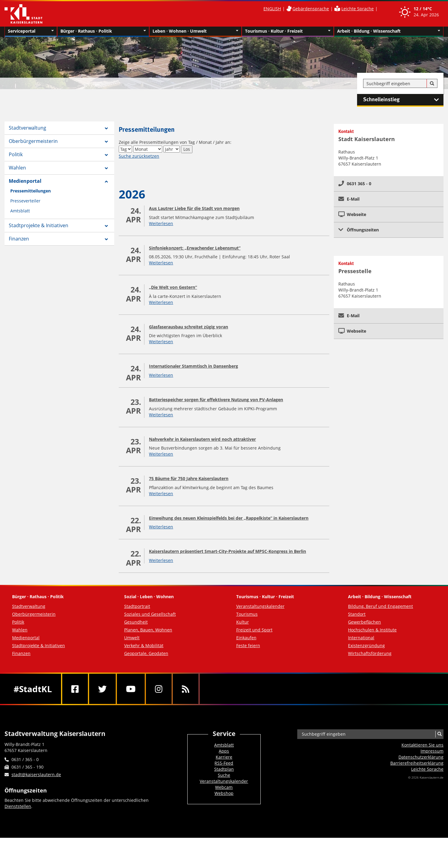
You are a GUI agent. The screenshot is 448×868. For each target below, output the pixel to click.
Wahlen (17, 168)
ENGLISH (272, 9)
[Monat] (148, 149)
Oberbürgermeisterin (33, 141)
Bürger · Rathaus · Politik (103, 31)
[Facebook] (75, 689)
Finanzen (19, 239)
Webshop (224, 793)
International (361, 638)
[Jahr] (172, 149)
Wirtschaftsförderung (370, 653)
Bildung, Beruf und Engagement (380, 606)
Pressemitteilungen (31, 191)
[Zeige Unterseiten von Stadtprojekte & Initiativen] (106, 226)
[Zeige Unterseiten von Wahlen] (106, 168)
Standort (357, 614)
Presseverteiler (25, 201)
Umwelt (132, 638)
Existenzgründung (366, 645)
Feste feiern (248, 645)
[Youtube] (131, 689)
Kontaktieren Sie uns (422, 745)
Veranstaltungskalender (260, 606)
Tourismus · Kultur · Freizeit (288, 31)
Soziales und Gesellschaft (150, 614)
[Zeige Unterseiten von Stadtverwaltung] (106, 128)
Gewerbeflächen (364, 622)
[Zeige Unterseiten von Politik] (106, 155)
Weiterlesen (161, 223)
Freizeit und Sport (254, 630)
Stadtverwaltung (27, 128)
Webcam (224, 787)
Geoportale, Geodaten (146, 653)
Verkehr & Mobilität (144, 645)
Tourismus (247, 614)
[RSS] (186, 689)
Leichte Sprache (358, 9)
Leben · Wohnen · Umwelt (195, 31)
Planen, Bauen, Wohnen (148, 630)
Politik (16, 154)
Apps (224, 751)
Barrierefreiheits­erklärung (417, 763)
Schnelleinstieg (403, 100)
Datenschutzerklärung (421, 757)
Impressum (432, 751)
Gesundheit (136, 622)
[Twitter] (102, 689)
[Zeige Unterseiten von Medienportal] (106, 182)
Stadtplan (224, 769)
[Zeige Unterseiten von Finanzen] (106, 239)
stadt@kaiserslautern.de (36, 774)
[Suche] (432, 84)
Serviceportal (31, 31)
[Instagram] (159, 689)
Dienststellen (18, 806)
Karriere (224, 757)
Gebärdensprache (311, 9)
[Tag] (125, 149)
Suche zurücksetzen (139, 156)
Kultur (243, 622)
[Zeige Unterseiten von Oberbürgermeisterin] (106, 142)
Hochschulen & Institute (372, 630)
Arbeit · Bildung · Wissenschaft (389, 31)
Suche (224, 775)
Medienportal (25, 181)
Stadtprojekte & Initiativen (39, 225)
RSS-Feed (224, 763)
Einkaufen (246, 638)
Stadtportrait (137, 606)
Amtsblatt (20, 211)
